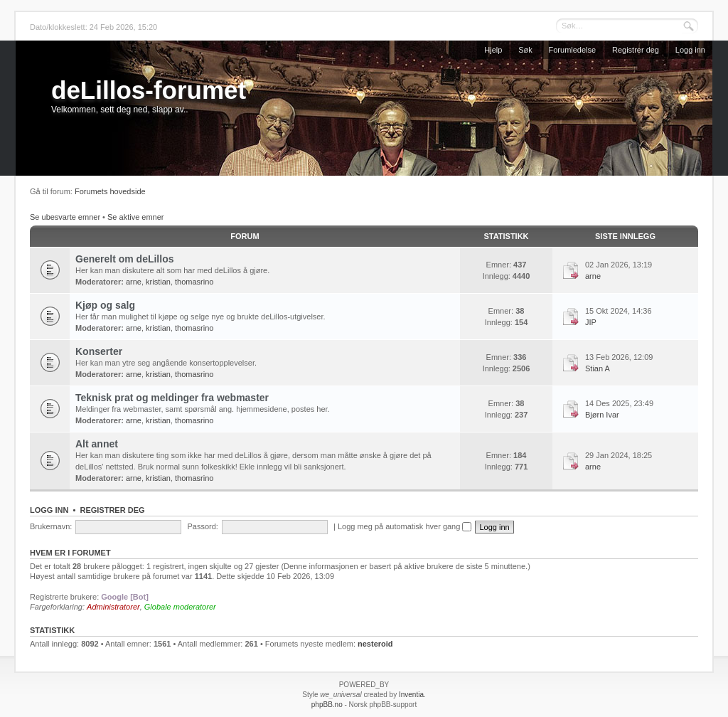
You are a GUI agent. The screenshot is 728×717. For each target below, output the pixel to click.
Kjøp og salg (105, 305)
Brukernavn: (51, 526)
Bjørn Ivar (602, 415)
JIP (591, 322)
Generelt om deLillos (124, 259)
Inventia (411, 695)
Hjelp (493, 50)
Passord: (202, 526)
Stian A (598, 368)
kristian (158, 282)
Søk (525, 50)
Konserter (99, 351)
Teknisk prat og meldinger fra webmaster (172, 398)
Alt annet (97, 444)
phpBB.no (327, 705)
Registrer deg (636, 50)
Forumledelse (573, 50)
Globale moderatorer (180, 607)
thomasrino (194, 282)
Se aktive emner (135, 217)
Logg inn (690, 50)
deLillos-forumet (149, 90)
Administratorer (113, 607)
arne (134, 282)
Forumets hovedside (110, 191)
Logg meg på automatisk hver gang (405, 526)
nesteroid (375, 644)
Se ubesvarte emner (65, 217)
